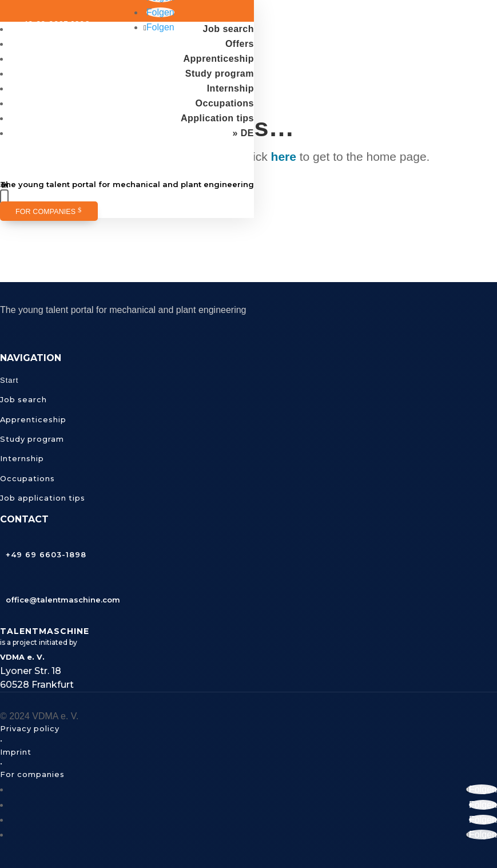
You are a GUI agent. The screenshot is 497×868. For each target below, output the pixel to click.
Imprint (16, 752)
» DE (243, 133)
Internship (230, 88)
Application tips (217, 118)
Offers (240, 44)
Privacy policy (30, 728)
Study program (220, 74)
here (284, 156)
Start (9, 380)
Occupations (225, 103)
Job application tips (43, 498)
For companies (45, 212)
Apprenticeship (219, 59)
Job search (228, 29)
